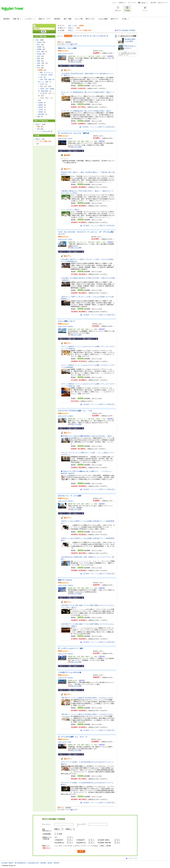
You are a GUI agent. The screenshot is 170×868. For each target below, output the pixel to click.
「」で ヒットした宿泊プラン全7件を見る (98, 226)
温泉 (38, 129)
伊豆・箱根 (41, 52)
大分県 (41, 110)
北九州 (42, 84)
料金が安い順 (78, 36)
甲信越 (39, 54)
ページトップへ (132, 858)
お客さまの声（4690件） (66, 327)
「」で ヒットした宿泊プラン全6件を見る (98, 404)
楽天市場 (153, 3)
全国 (70, 26)
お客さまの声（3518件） (66, 501)
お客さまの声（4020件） (66, 678)
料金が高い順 (87, 36)
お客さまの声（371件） (66, 239)
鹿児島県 (41, 114)
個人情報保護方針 (20, 863)
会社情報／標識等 (7, 863)
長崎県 (41, 105)
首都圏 (39, 49)
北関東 (39, 47)
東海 (38, 59)
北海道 (39, 42)
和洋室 (109, 846)
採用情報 (43, 863)
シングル (59, 846)
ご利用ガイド (122, 3)
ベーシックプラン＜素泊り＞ (71, 210)
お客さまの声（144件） (66, 139)
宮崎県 (41, 112)
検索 (81, 851)
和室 (102, 846)
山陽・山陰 (41, 63)
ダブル (77, 846)
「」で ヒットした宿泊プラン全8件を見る (98, 315)
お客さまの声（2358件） (66, 416)
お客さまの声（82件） (65, 742)
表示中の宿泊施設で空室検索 (126, 30)
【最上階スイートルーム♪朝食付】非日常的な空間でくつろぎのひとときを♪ (87, 698)
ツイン (84, 846)
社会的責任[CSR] (33, 863)
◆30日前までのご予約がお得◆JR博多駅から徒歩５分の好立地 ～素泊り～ (87, 436)
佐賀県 (41, 103)
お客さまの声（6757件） (66, 54)
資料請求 (56, 863)
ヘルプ (114, 3)
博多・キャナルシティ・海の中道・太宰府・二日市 (46, 75)
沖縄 (38, 117)
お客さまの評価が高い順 (100, 36)
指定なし (71, 28)
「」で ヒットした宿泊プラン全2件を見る (98, 642)
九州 (75, 26)
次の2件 (75, 44)
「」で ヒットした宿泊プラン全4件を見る (98, 489)
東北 (38, 45)
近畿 (38, 61)
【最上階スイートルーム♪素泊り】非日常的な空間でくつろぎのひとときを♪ (87, 714)
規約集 (50, 863)
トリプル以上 (94, 846)
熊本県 (41, 107)
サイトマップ (132, 3)
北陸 (38, 56)
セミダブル (69, 846)
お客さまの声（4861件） (66, 585)
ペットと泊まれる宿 (43, 131)
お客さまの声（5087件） (66, 654)
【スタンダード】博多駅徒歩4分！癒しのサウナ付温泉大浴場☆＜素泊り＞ (87, 111)
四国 (38, 66)
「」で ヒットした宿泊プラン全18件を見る (98, 127)
